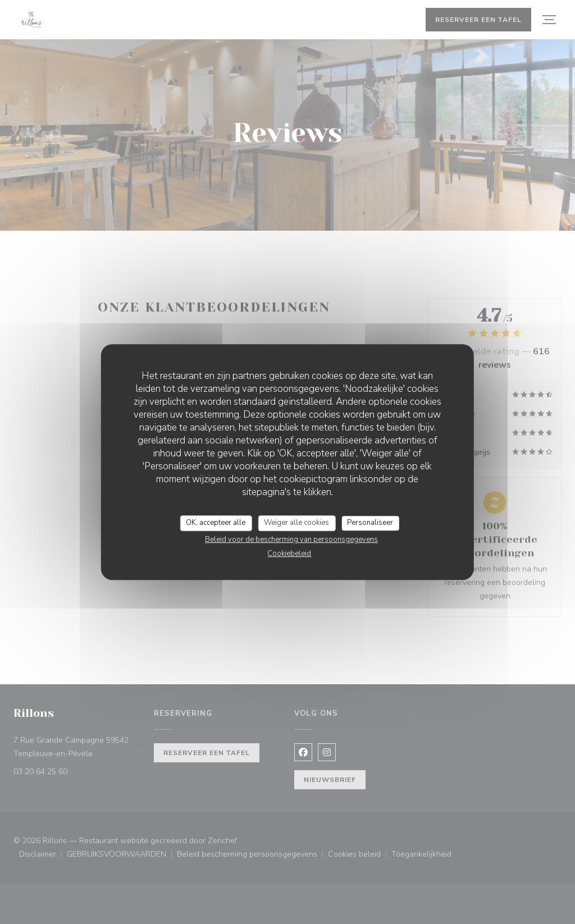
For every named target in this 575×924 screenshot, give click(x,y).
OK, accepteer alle (216, 523)
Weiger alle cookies (296, 523)
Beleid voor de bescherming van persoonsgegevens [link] (291, 539)
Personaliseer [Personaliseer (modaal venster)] (370, 523)
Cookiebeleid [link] (289, 554)
